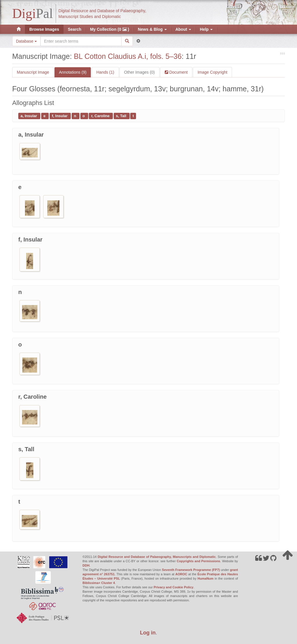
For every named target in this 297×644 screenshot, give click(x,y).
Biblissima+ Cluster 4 (99, 583)
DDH (86, 565)
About (183, 29)
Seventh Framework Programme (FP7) (191, 570)
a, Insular (29, 116)
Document (178, 72)
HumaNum (205, 578)
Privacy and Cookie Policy (174, 587)
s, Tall (122, 116)
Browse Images (44, 29)
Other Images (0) (140, 72)
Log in (148, 633)
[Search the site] (81, 41)
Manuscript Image (33, 72)
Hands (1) (105, 72)
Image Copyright (212, 72)
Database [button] (26, 41)
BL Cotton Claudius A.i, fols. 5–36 (128, 56)
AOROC (181, 574)
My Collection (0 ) (109, 29)
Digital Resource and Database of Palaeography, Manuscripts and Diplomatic (157, 557)
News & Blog (152, 29)
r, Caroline (101, 116)
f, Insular (60, 116)
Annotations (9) (73, 72)
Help (206, 29)
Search (75, 29)
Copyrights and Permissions (198, 561)
